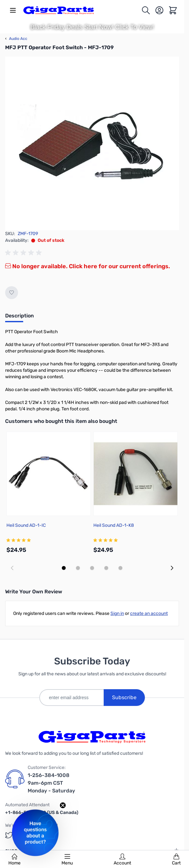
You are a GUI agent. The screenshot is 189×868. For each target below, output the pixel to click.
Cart (176, 860)
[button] (35, 833)
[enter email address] (71, 698)
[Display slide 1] (64, 568)
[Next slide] (172, 568)
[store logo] (59, 10)
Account (122, 860)
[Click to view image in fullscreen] (92, 143)
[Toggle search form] (146, 10)
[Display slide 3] (92, 568)
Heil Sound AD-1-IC (26, 525)
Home (14, 860)
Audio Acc (16, 39)
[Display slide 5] (120, 568)
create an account (149, 613)
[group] (24, 253)
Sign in (117, 613)
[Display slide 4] (106, 568)
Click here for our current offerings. (119, 266)
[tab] (19, 318)
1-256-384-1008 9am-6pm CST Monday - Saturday (51, 783)
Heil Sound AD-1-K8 (114, 525)
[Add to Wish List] (12, 293)
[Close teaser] (63, 805)
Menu (67, 860)
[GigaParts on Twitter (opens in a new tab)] (9, 835)
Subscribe (124, 697)
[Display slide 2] (78, 568)
